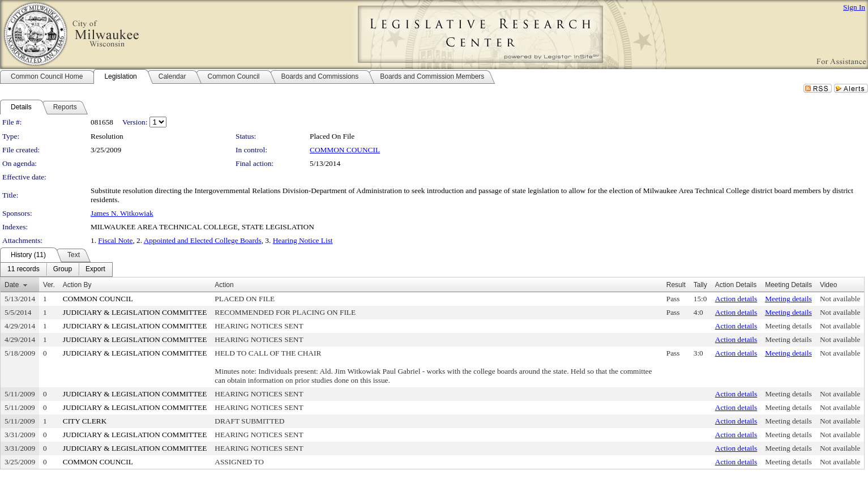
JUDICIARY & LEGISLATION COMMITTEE (135, 312)
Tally (700, 285)
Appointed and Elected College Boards (203, 240)
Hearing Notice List (303, 240)
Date (12, 285)
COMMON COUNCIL (345, 150)
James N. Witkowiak (122, 213)
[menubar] (56, 270)
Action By (77, 285)
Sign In (854, 7)
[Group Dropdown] (63, 270)
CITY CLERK (85, 421)
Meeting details (788, 299)
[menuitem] (23, 270)
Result (676, 285)
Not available (840, 299)
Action (224, 285)
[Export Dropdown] (95, 270)
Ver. (49, 285)
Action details (736, 299)
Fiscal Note (115, 240)
